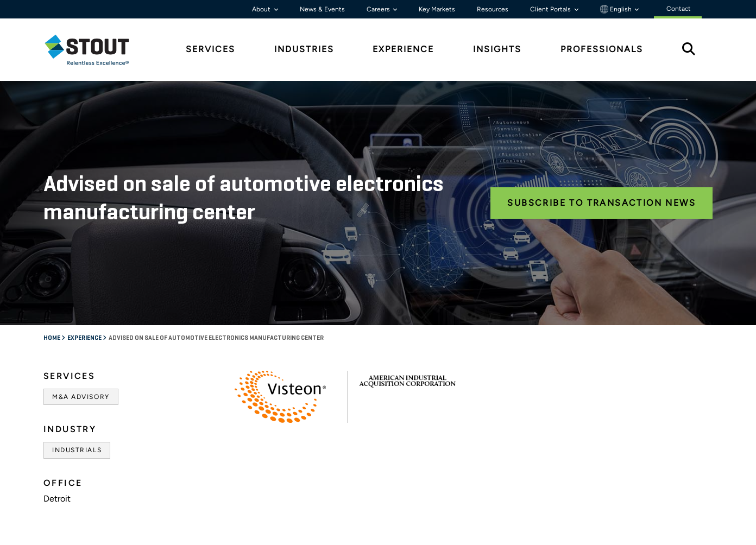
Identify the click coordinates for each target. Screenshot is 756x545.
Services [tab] (210, 49)
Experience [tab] (403, 49)
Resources (493, 9)
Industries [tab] (304, 49)
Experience (85, 338)
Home (52, 338)
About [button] (262, 9)
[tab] (95, 50)
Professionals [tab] (602, 49)
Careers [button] (379, 9)
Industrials (77, 450)
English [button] (617, 9)
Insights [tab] (497, 49)
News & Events (322, 9)
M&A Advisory (81, 397)
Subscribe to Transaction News (601, 203)
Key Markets (437, 9)
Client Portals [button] (551, 9)
